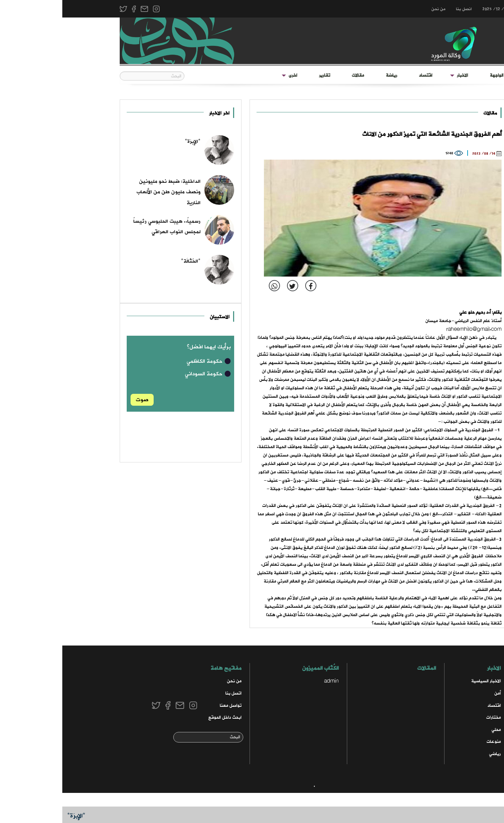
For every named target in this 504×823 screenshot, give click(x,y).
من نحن (376, 9)
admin (269, 681)
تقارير (262, 75)
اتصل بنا (171, 693)
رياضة (329, 75)
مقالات (296, 75)
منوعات (431, 742)
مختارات (431, 717)
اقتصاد (363, 75)
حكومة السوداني (146, 374)
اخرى (230, 75)
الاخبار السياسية (424, 681)
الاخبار (400, 75)
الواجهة (434, 75)
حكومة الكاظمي (147, 361)
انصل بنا (402, 9)
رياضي (433, 754)
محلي (434, 730)
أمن (435, 693)
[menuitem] (434, 76)
